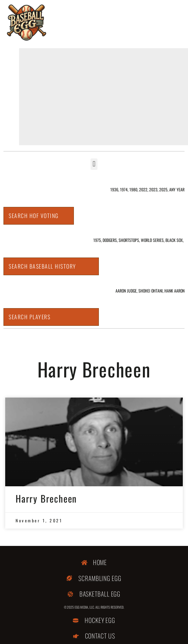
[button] (94, 164)
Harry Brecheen (46, 498)
